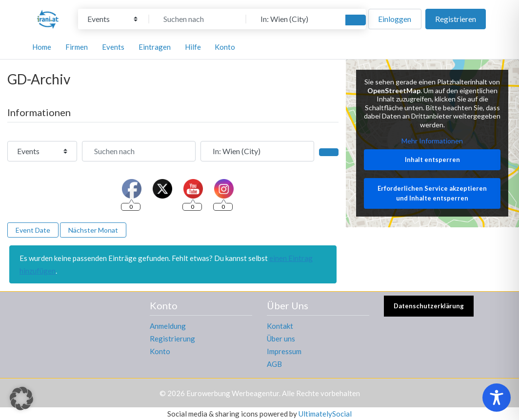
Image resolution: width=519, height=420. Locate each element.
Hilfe (193, 47)
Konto (160, 351)
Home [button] (42, 47)
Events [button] (113, 47)
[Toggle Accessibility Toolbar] (497, 398)
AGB (274, 364)
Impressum (284, 351)
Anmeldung (168, 326)
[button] (21, 399)
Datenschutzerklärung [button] (429, 306)
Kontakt (280, 326)
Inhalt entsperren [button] (432, 160)
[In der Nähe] (295, 19)
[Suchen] (356, 20)
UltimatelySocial (325, 414)
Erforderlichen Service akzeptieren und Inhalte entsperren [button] (433, 194)
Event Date (33, 230)
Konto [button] (225, 47)
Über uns (281, 339)
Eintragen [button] (155, 47)
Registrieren (456, 19)
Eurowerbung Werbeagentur (233, 393)
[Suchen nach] (198, 19)
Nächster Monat (93, 230)
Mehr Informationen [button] (433, 141)
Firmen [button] (77, 47)
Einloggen (395, 19)
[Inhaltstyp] (112, 19)
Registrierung (172, 339)
